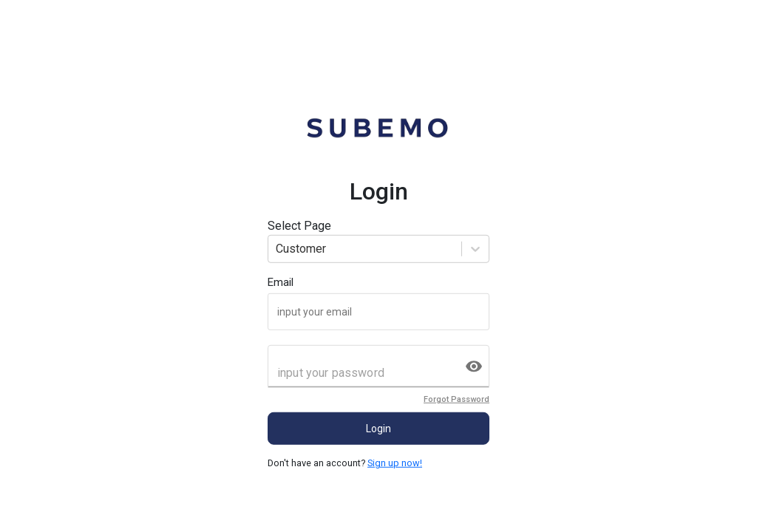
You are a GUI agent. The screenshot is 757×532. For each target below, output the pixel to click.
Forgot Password (456, 399)
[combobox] (277, 249)
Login (378, 429)
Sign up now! (395, 463)
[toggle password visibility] (474, 366)
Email (281, 282)
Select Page (299, 226)
